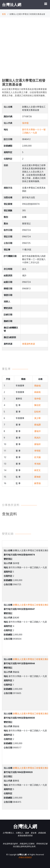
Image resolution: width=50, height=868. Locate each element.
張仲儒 (25, 123)
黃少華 (37, 418)
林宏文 (37, 470)
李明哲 (37, 451)
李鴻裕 (37, 464)
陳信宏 (37, 405)
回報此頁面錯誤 (25, 857)
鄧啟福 (37, 386)
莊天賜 (37, 457)
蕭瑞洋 (37, 431)
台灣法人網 (12, 5)
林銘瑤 (37, 392)
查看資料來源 (29, 344)
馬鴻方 (37, 438)
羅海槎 (37, 477)
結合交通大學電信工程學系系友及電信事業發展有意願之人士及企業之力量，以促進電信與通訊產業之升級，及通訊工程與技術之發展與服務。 (24, 92)
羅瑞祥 (37, 444)
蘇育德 (37, 483)
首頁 (4, 14)
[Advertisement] (25, 50)
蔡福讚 (37, 425)
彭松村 (37, 412)
